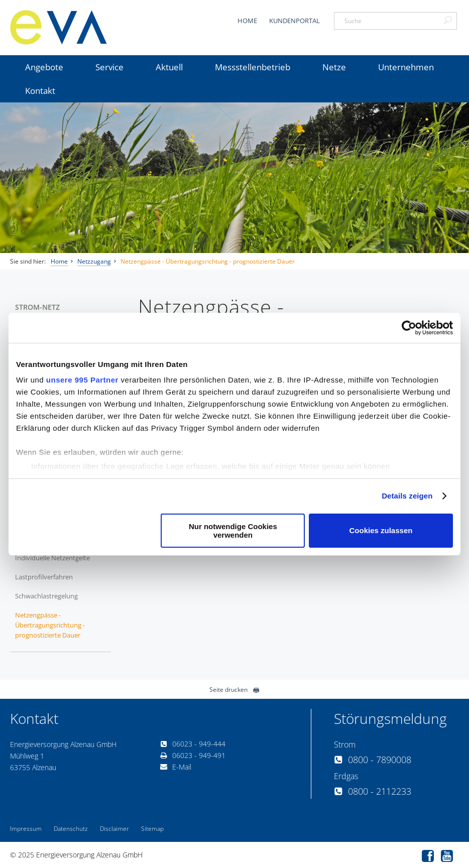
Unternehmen (406, 67)
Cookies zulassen (381, 530)
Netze (334, 67)
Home (247, 21)
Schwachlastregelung (46, 596)
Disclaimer (114, 829)
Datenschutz (71, 829)
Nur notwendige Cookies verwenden (233, 531)
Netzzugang (94, 261)
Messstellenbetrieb (253, 67)
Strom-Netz (37, 307)
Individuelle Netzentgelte (52, 558)
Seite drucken (234, 690)
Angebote (44, 67)
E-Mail (176, 767)
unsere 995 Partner (82, 380)
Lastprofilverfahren (44, 577)
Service (109, 67)
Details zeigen (407, 496)
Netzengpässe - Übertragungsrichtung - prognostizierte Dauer (208, 261)
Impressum (26, 829)
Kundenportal (295, 21)
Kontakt (40, 91)
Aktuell (169, 67)
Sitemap (152, 829)
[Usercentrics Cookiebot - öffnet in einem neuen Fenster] (409, 328)
